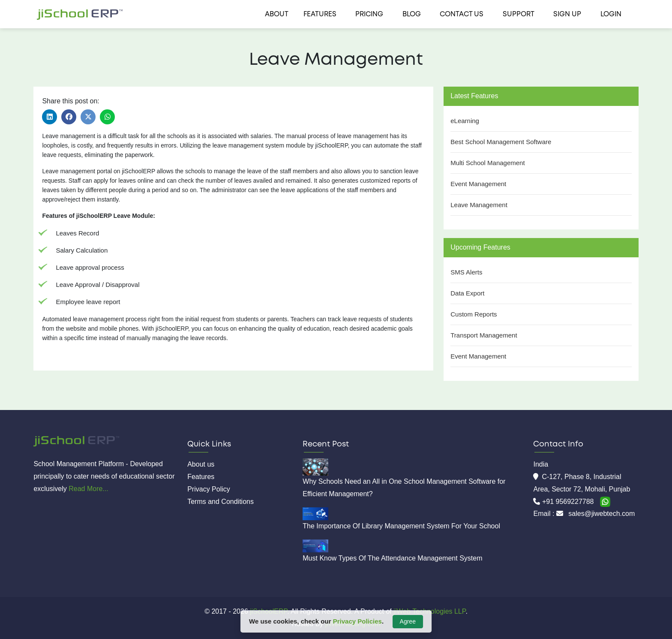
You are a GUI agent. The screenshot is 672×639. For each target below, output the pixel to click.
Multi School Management (487, 163)
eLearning (465, 121)
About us (201, 464)
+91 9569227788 (569, 502)
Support (519, 14)
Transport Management (484, 335)
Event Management (478, 184)
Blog (412, 14)
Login (611, 14)
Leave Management (479, 205)
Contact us (462, 14)
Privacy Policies (357, 621)
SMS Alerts (466, 272)
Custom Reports (474, 314)
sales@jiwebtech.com (601, 514)
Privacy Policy (209, 489)
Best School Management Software (501, 142)
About (277, 14)
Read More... (88, 489)
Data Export (467, 293)
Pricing (369, 14)
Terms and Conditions (220, 502)
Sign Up (567, 14)
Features (320, 14)
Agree (408, 621)
